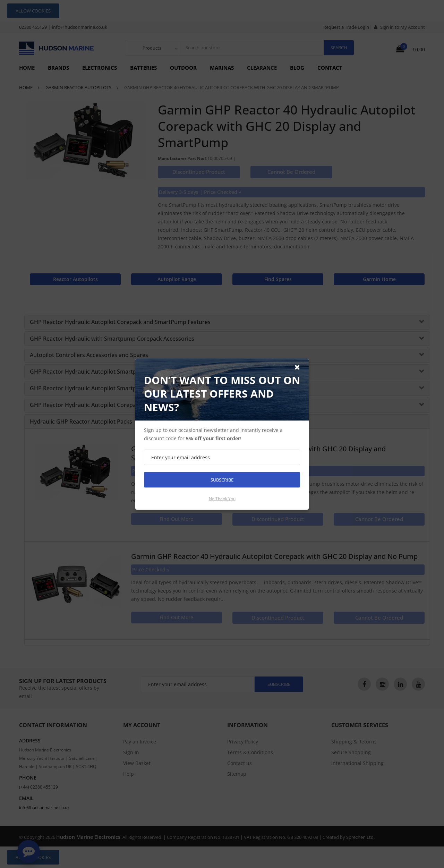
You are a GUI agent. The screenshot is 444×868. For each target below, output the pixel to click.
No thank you (222, 499)
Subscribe (222, 480)
